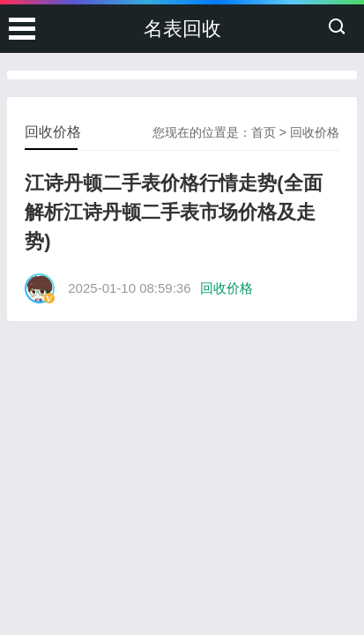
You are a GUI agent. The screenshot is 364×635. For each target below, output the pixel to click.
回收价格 (315, 132)
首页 (264, 132)
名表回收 (182, 29)
